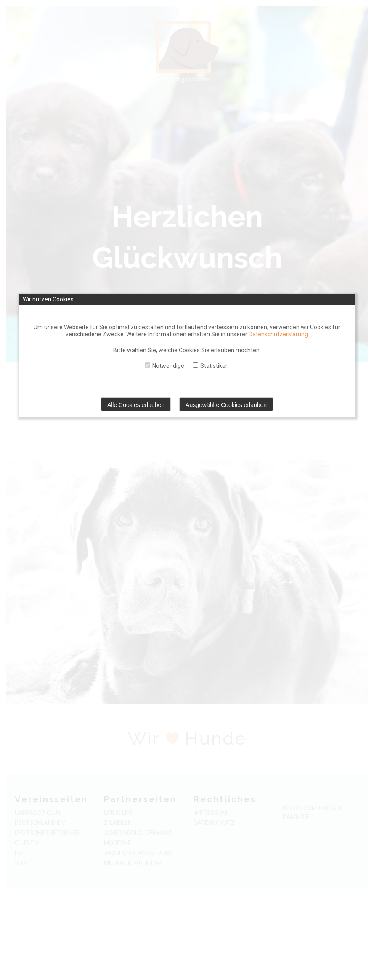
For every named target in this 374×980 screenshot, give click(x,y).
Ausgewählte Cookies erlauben (226, 405)
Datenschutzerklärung (278, 334)
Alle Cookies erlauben (136, 405)
